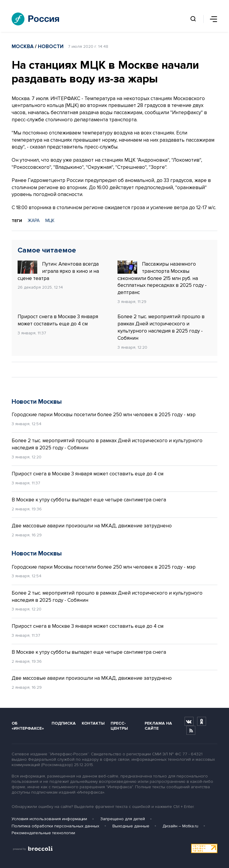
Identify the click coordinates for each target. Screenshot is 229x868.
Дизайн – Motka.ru (180, 826)
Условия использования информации (49, 819)
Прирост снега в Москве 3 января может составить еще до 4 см (58, 320)
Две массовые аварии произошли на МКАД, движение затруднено (92, 526)
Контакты (93, 723)
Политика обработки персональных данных (55, 826)
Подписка (64, 723)
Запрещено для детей (123, 819)
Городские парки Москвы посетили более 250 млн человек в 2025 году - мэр (104, 415)
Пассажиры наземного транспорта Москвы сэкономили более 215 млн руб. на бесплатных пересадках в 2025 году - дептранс (162, 278)
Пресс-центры (119, 726)
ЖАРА (34, 221)
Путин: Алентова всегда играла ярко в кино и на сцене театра (58, 271)
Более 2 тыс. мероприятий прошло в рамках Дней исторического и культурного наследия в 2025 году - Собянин (161, 327)
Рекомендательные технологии (43, 833)
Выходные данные (131, 826)
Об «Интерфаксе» (28, 726)
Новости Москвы (37, 402)
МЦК (50, 221)
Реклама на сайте (158, 726)
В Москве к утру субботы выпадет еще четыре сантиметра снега (89, 500)
